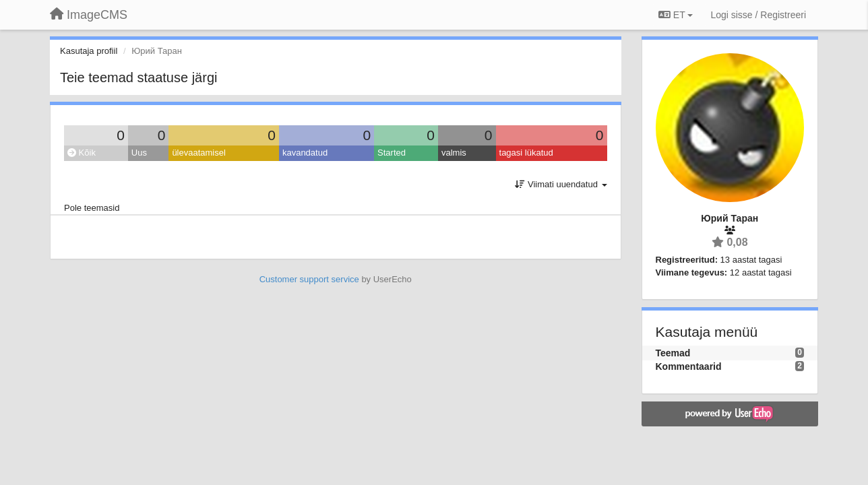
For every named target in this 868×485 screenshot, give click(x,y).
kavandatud (305, 153)
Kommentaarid (689, 366)
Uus (139, 153)
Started (392, 153)
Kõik (82, 153)
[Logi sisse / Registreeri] (758, 15)
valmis (454, 153)
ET (676, 15)
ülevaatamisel (199, 153)
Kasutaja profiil (89, 51)
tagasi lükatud (526, 153)
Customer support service (309, 279)
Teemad (673, 353)
